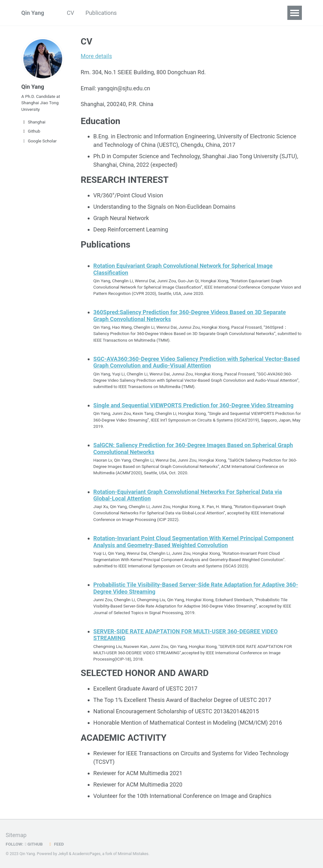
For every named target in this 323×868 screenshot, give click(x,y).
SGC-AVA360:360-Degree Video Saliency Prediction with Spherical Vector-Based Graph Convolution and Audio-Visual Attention (197, 362)
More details (96, 56)
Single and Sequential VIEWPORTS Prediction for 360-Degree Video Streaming (194, 405)
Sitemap (16, 835)
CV (70, 13)
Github (31, 131)
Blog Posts (142, 13)
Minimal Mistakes (133, 853)
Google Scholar (39, 141)
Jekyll (63, 853)
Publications (101, 13)
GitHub (34, 844)
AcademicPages (86, 853)
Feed (56, 844)
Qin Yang (33, 13)
